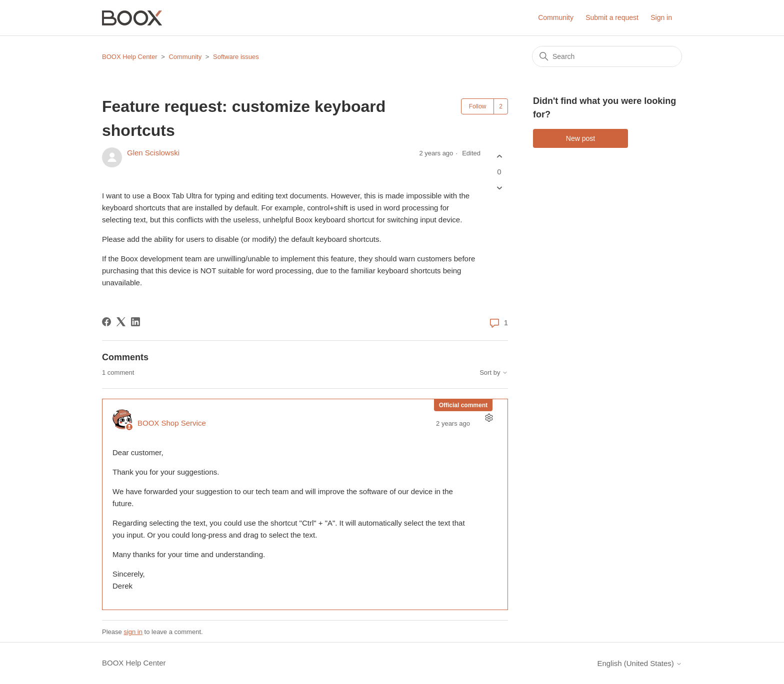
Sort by (494, 373)
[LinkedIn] (135, 322)
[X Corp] (121, 322)
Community (556, 17)
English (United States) (639, 663)
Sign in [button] (661, 17)
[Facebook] (106, 322)
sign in (133, 632)
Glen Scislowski (153, 153)
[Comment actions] (489, 418)
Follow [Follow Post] (478, 106)
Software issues (236, 57)
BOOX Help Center (130, 57)
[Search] (607, 56)
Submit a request (612, 17)
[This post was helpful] (499, 156)
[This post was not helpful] (499, 188)
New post (580, 138)
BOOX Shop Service (172, 423)
